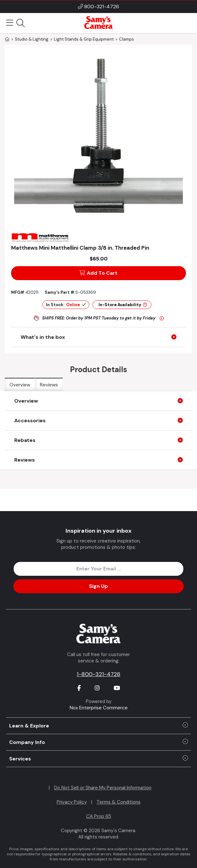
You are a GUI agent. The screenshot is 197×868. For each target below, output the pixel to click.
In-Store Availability (123, 305)
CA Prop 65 (99, 816)
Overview (20, 385)
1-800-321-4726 (98, 674)
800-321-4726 (102, 7)
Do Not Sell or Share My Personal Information (103, 788)
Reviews (49, 385)
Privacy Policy (72, 802)
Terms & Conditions (119, 802)
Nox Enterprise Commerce (99, 708)
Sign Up (98, 586)
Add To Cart (98, 273)
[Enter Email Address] (98, 569)
